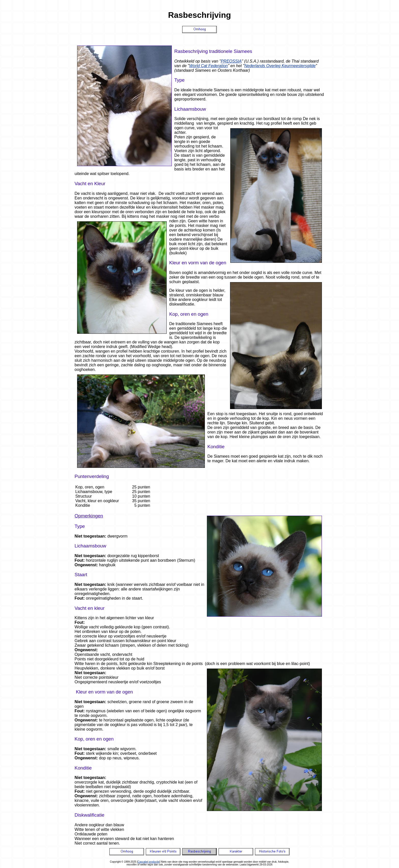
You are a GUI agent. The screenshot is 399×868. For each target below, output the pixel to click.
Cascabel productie (149, 862)
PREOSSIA (231, 61)
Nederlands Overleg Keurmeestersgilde (280, 66)
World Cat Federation (208, 66)
